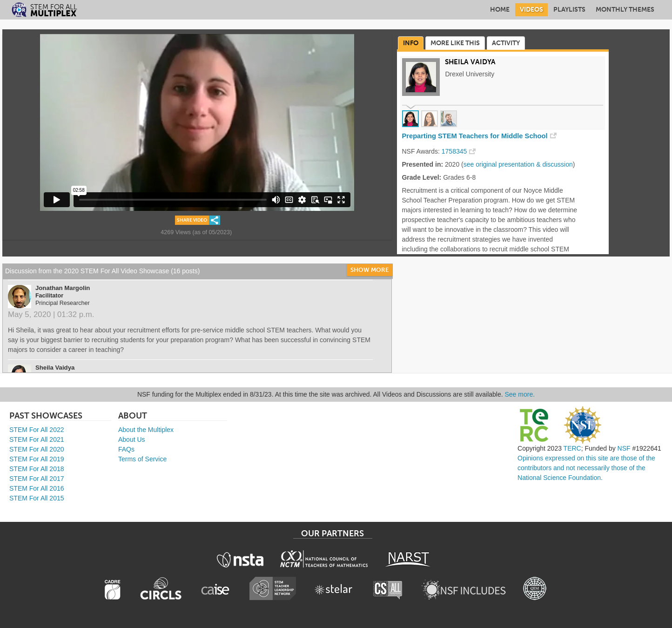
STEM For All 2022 (37, 430)
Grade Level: (421, 177)
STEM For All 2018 (37, 469)
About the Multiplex (146, 430)
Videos (531, 10)
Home (500, 10)
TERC (572, 448)
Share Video (192, 220)
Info (411, 43)
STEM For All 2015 (37, 498)
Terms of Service (142, 459)
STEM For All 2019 (37, 459)
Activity (506, 43)
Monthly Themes (625, 10)
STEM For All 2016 (37, 488)
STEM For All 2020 (37, 449)
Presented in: (422, 164)
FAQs (126, 449)
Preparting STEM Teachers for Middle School (474, 136)
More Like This (455, 43)
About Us (132, 439)
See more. (520, 394)
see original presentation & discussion (518, 164)
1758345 (454, 151)
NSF (624, 448)
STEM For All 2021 (37, 439)
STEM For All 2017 (37, 479)
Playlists (569, 10)
